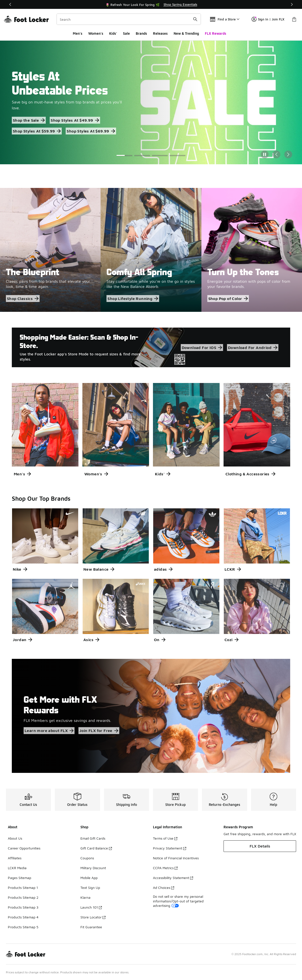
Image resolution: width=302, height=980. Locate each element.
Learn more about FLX (49, 731)
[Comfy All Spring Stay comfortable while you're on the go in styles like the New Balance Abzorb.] (151, 250)
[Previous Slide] (276, 154)
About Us (15, 838)
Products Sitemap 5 (23, 927)
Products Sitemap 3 (23, 907)
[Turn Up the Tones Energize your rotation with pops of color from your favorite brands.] (252, 250)
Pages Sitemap (20, 878)
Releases (160, 33)
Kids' (113, 33)
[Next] (292, 4)
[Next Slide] (288, 154)
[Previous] (10, 4)
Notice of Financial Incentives (176, 858)
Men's (78, 33)
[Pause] (265, 154)
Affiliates (15, 858)
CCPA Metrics (165, 868)
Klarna (85, 897)
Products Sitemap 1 (23, 888)
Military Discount (93, 868)
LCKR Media (17, 868)
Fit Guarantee (91, 927)
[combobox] (129, 19)
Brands (141, 33)
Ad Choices (164, 888)
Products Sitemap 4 (23, 917)
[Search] (129, 19)
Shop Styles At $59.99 (37, 131)
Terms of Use (165, 838)
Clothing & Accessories (250, 474)
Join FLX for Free (99, 731)
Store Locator (93, 917)
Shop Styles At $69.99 (91, 131)
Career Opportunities (24, 848)
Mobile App (89, 878)
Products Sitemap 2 (23, 897)
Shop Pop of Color (228, 299)
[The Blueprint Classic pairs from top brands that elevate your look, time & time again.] (50, 250)
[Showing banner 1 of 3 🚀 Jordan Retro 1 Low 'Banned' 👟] (151, 4)
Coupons (87, 858)
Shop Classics (23, 299)
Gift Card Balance (96, 848)
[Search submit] (195, 19)
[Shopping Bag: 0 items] (294, 19)
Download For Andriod (253, 348)
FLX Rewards (216, 33)
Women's (96, 33)
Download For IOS (202, 348)
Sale (126, 33)
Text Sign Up (90, 888)
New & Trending (186, 33)
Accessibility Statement (173, 878)
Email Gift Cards (93, 838)
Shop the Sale (29, 120)
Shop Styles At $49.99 (75, 120)
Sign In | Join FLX (268, 19)
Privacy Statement (170, 848)
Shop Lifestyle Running (133, 299)
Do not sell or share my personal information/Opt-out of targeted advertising (178, 901)
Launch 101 (91, 907)
